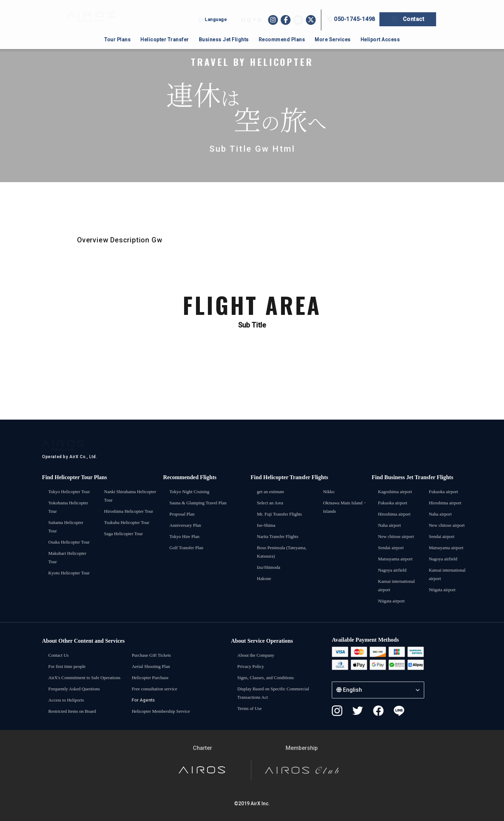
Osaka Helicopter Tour (69, 542)
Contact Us (58, 655)
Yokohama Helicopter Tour (68, 507)
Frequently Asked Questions (74, 689)
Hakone (264, 578)
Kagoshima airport (395, 492)
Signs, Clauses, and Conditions (265, 678)
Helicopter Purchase (150, 678)
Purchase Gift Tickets (151, 655)
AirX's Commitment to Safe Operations (84, 678)
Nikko (329, 492)
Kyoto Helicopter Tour (69, 573)
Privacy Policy (251, 666)
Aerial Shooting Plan (151, 666)
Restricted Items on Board (72, 711)
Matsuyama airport (395, 559)
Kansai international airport (396, 585)
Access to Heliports (66, 700)
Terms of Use (250, 708)
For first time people (67, 666)
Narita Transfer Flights (278, 536)
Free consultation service (154, 689)
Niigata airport (391, 601)
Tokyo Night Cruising (189, 492)
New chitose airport (396, 536)
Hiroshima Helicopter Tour (128, 511)
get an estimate (271, 492)
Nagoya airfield (392, 570)
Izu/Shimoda (268, 567)
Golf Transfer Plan (186, 548)
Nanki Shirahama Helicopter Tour (130, 496)
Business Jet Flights (224, 40)
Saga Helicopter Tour (123, 534)
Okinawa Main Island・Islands (345, 507)
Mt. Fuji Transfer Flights (279, 514)
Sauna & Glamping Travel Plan (198, 503)
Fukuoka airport (393, 503)
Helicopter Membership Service (161, 711)
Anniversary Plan (185, 525)
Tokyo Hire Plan (184, 536)
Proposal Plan (182, 514)
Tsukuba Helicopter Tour (127, 522)
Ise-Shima (266, 525)
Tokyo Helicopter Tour (69, 492)
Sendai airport (391, 548)
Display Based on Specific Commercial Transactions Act (273, 693)
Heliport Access (380, 40)
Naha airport (389, 525)
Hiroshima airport (394, 514)
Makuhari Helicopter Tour (67, 557)
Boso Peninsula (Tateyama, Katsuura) (282, 552)
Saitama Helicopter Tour (66, 527)
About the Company (256, 655)
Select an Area (270, 503)
